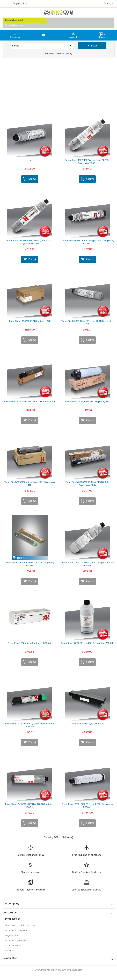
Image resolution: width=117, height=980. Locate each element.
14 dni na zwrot (13, 945)
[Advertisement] (59, 86)
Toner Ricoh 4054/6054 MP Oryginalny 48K (87, 402)
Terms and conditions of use (20, 925)
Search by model (14, 20)
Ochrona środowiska (16, 930)
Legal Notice (12, 935)
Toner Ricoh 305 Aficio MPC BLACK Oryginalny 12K (30, 402)
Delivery (9, 950)
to (30, 160)
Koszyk (30, 179)
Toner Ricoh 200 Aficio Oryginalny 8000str (30, 643)
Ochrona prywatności (16, 940)
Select (42, 46)
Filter (92, 46)
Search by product (15, 25)
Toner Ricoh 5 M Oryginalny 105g (87, 724)
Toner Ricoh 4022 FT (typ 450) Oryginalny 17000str (87, 643)
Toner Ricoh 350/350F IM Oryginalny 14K (30, 321)
